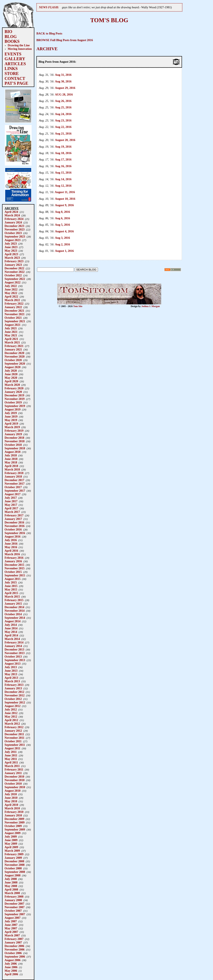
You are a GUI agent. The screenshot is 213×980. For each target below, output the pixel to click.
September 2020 (15, 364)
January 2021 (13, 349)
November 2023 (15, 229)
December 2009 (14, 819)
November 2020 (15, 356)
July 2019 (11, 413)
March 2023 (12, 258)
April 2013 (11, 678)
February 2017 (14, 515)
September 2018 (15, 448)
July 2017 (11, 498)
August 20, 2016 (65, 140)
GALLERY (15, 59)
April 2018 (11, 466)
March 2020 (12, 385)
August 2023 (12, 240)
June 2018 (11, 459)
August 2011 (12, 748)
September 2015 (15, 575)
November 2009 (15, 822)
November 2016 (15, 526)
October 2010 (13, 784)
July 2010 (11, 794)
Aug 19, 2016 (63, 147)
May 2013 (11, 674)
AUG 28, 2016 (64, 94)
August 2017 (12, 494)
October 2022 (13, 275)
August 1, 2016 (64, 251)
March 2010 (12, 808)
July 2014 (11, 625)
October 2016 (13, 529)
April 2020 (11, 381)
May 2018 (11, 462)
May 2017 (11, 505)
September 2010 (15, 787)
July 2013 (11, 667)
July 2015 (11, 582)
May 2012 (11, 717)
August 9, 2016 (64, 205)
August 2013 (12, 664)
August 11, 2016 (65, 192)
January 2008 (13, 900)
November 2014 (15, 611)
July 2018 (11, 455)
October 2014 (13, 614)
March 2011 (12, 766)
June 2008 (11, 882)
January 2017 (13, 519)
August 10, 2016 (65, 199)
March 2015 (12, 597)
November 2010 (15, 780)
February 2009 (14, 854)
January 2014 (13, 646)
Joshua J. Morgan (150, 306)
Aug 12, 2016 (63, 186)
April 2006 (11, 974)
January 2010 (13, 815)
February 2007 (14, 939)
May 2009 (11, 844)
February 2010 (14, 812)
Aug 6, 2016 (62, 218)
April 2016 (11, 551)
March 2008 (12, 893)
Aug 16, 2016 (63, 166)
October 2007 (13, 911)
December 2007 (14, 904)
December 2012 (14, 692)
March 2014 (12, 639)
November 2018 (15, 441)
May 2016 (11, 547)
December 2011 (14, 734)
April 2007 (11, 932)
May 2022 (11, 293)
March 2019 (12, 427)
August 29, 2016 (65, 88)
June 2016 (11, 544)
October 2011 (13, 741)
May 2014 (11, 632)
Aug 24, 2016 (63, 114)
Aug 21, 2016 (63, 134)
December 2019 (14, 395)
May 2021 (11, 335)
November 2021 (15, 314)
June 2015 (11, 586)
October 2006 (13, 953)
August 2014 (12, 621)
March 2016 (12, 554)
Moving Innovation (20, 49)
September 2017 (15, 491)
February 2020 (14, 388)
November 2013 (15, 653)
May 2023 (11, 251)
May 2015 (11, 589)
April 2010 (11, 805)
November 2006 (15, 949)
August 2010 (12, 791)
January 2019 (13, 434)
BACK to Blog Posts (49, 33)
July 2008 (11, 879)
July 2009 (11, 837)
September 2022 (15, 279)
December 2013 (14, 649)
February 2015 (14, 600)
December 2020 (14, 353)
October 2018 (13, 445)
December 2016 (14, 522)
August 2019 (12, 409)
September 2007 (15, 914)
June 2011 (11, 755)
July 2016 (11, 540)
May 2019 (11, 420)
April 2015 (11, 593)
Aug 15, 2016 (63, 173)
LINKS (11, 69)
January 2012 (13, 731)
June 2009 (11, 840)
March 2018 (12, 469)
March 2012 (12, 724)
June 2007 (11, 925)
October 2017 (13, 487)
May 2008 (11, 886)
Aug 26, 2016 (63, 101)
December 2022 (14, 268)
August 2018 (12, 452)
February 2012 (14, 727)
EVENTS (13, 54)
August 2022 (12, 282)
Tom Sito (78, 306)
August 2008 (12, 875)
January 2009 (13, 858)
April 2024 (11, 212)
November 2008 (15, 865)
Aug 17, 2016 (63, 159)
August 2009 (12, 833)
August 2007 (12, 918)
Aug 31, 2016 (63, 75)
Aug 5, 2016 (62, 225)
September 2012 (15, 702)
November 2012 (15, 695)
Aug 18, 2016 (63, 153)
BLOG (11, 37)
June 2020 (11, 374)
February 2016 (14, 558)
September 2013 (15, 660)
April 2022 (11, 296)
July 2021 (11, 328)
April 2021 (11, 339)
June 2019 (11, 416)
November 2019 (15, 399)
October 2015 (13, 572)
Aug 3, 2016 (62, 238)
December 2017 (14, 480)
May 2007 (11, 928)
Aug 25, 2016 (63, 107)
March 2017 (12, 512)
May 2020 (11, 378)
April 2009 (11, 847)
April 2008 (11, 889)
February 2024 (14, 219)
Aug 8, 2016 (62, 212)
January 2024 (13, 222)
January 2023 (13, 265)
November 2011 (14, 738)
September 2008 (15, 872)
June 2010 (11, 798)
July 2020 (11, 371)
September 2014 (15, 618)
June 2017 (11, 501)
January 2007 (13, 942)
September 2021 (15, 321)
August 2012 (12, 706)
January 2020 (13, 392)
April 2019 (11, 424)
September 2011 (15, 745)
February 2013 (14, 685)
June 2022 (11, 289)
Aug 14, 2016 (63, 179)
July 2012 (11, 709)
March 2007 (12, 935)
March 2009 (12, 851)
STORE (12, 73)
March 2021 (12, 342)
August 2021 (12, 325)
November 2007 (15, 907)
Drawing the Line (19, 45)
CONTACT (15, 78)
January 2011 (13, 773)
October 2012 (13, 699)
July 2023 (11, 244)
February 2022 (14, 304)
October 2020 (13, 360)
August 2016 (12, 537)
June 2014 (11, 628)
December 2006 (14, 946)
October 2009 (13, 826)
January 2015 (13, 604)
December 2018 (14, 438)
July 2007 (11, 921)
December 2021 (14, 311)
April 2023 (11, 254)
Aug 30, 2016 (63, 81)
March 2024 (12, 215)
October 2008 (13, 868)
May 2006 (11, 971)
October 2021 (13, 318)
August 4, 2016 (64, 231)
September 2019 (15, 406)
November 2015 (15, 568)
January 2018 (13, 477)
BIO (8, 32)
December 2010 (14, 777)
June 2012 (11, 713)
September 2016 (15, 533)
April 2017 (11, 508)
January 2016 (13, 561)
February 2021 (14, 346)
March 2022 (12, 300)
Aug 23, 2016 (63, 120)
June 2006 (11, 967)
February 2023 (14, 261)
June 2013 (11, 671)
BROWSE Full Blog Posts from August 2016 (65, 40)
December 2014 (14, 607)
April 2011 (11, 762)
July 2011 (11, 752)
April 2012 (11, 720)
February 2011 (14, 769)
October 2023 (13, 233)
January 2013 (13, 688)
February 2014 (14, 642)
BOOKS (12, 41)
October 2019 (13, 402)
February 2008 (14, 897)
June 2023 (11, 247)
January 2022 (13, 307)
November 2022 (15, 272)
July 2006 (11, 964)
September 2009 (15, 829)
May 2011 (11, 759)
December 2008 (14, 861)
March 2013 (12, 681)
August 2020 (12, 367)
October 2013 (13, 657)
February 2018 (14, 473)
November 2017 (15, 484)
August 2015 (12, 579)
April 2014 (11, 635)
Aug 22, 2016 (63, 127)
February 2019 (14, 431)
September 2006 (15, 957)
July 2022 (11, 286)
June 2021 (11, 332)
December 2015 (14, 565)
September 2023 (15, 236)
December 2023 (14, 226)
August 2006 (12, 960)
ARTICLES (15, 64)
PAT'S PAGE (16, 83)
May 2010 (11, 801)
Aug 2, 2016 (62, 244)
